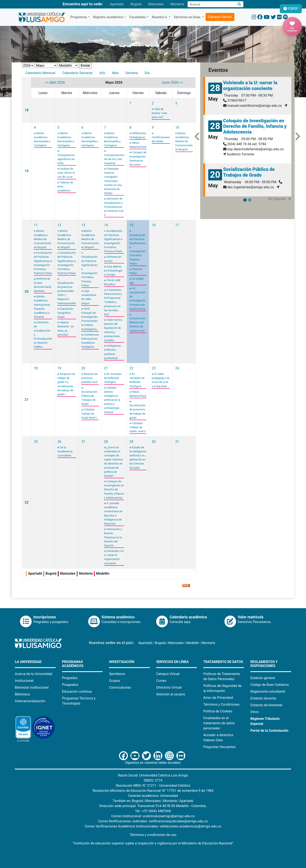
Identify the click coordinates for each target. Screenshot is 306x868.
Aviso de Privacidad (218, 698)
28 (106, 442)
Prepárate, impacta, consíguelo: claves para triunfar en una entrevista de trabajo (113, 181)
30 (154, 442)
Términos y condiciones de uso (153, 835)
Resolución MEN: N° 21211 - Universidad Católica (153, 786)
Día (147, 73)
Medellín (193, 643)
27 (83, 442)
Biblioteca (22, 694)
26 (59, 442)
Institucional (24, 681)
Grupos (115, 681)
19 (27, 171)
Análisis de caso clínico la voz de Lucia (66, 173)
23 (154, 368)
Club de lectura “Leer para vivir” (159, 113)
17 (177, 225)
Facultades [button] (137, 17)
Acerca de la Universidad (33, 674)
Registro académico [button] (108, 17)
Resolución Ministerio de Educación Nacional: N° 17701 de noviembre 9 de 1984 (153, 791)
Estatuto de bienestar (266, 705)
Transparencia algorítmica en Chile (66, 159)
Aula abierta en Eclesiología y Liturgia (113, 271)
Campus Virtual (220, 17)
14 (106, 225)
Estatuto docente (263, 698)
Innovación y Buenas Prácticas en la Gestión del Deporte (113, 537)
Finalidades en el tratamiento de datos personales (219, 723)
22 (131, 368)
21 (27, 400)
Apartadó (117, 4)
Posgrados (70, 685)
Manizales (156, 4)
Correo (161, 681)
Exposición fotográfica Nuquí (65, 313)
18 (27, 110)
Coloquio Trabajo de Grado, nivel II (137, 427)
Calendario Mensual (40, 73)
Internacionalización (30, 701)
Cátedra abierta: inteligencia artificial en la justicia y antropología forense (112, 400)
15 (131, 225)
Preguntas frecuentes (220, 747)
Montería (177, 4)
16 (154, 225)
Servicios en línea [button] (188, 17)
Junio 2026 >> (172, 82)
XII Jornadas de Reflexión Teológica (113, 378)
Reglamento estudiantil (268, 691)
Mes (115, 73)
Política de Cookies (218, 711)
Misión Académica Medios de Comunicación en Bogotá (184, 141)
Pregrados (70, 678)
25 (36, 442)
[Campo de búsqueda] (211, 4)
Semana (132, 73)
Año (102, 73)
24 (177, 368)
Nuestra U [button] (160, 17)
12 (59, 225)
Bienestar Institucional (32, 687)
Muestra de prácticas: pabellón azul (89, 378)
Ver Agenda (280, 199)
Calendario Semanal (77, 73)
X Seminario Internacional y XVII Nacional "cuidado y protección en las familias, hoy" (113, 302)
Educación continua (77, 691)
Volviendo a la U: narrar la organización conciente (250, 85)
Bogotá (136, 4)
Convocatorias (120, 687)
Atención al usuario (171, 694)
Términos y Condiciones (222, 704)
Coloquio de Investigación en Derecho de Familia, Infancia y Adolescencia (114, 490)
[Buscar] (239, 4)
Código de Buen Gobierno (270, 685)
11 (36, 225)
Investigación (122, 662)
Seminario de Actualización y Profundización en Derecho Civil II (114, 207)
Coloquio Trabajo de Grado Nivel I (89, 413)
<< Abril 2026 (55, 82)
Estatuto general (263, 678)
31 (177, 442)
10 (177, 127)
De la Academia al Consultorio (65, 451)
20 (27, 292)
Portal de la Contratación (269, 731)
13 (83, 225)
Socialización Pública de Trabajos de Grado (249, 172)
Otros (254, 712)
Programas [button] (79, 17)
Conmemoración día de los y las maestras (114, 159)
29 (131, 442)
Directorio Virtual (169, 687)
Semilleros (117, 674)
